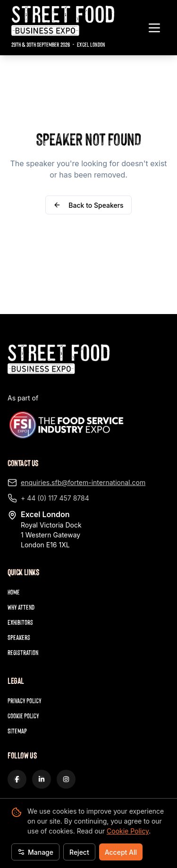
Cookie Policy (128, 831)
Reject (79, 852)
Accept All (121, 852)
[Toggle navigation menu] (154, 28)
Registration (23, 652)
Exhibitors (20, 622)
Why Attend (21, 607)
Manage (35, 852)
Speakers (19, 637)
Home (14, 592)
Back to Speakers (88, 205)
